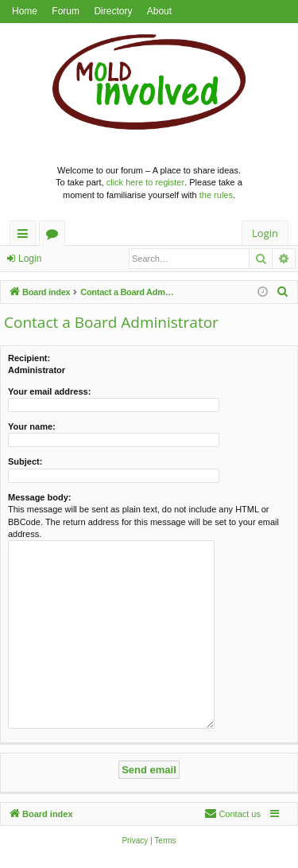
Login (30, 259)
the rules (216, 195)
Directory (113, 11)
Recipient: (29, 358)
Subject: (25, 461)
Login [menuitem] (265, 233)
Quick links (26, 236)
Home (25, 11)
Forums (55, 236)
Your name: (32, 426)
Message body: (39, 497)
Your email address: (49, 391)
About (159, 11)
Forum (66, 11)
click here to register (145, 182)
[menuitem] (283, 292)
